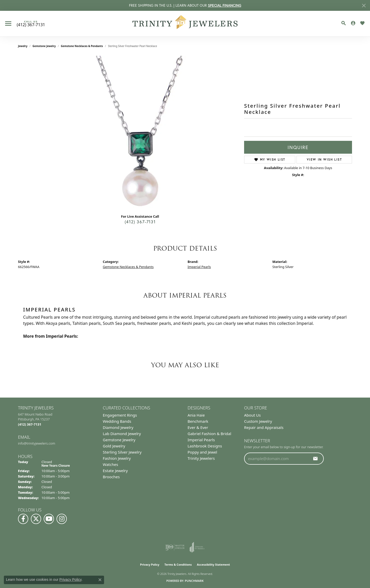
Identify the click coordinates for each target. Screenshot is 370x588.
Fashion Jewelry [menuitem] (117, 458)
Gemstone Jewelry (44, 46)
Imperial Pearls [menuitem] (201, 440)
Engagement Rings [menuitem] (120, 415)
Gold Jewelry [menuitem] (114, 446)
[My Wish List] (362, 23)
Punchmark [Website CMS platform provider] (194, 581)
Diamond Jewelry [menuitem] (118, 427)
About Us (252, 415)
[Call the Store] (30, 424)
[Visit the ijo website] (175, 547)
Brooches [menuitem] (111, 477)
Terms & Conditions (178, 564)
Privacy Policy (150, 564)
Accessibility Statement (213, 564)
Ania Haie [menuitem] (196, 415)
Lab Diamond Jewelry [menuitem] (122, 434)
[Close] (364, 6)
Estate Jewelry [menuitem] (115, 471)
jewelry (23, 46)
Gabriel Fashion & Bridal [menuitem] (209, 434)
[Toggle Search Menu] (344, 23)
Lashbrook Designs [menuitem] (205, 446)
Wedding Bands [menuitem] (117, 421)
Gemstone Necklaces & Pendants (82, 46)
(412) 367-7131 (140, 222)
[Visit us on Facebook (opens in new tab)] (23, 519)
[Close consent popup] (100, 580)
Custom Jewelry (258, 421)
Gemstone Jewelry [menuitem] (119, 440)
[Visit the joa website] (197, 547)
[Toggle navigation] (8, 24)
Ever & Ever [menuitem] (198, 427)
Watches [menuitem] (110, 464)
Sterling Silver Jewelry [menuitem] (122, 452)
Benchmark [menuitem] (198, 421)
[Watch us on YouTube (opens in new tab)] (49, 519)
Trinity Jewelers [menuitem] (201, 458)
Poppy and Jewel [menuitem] (202, 452)
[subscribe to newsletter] (316, 458)
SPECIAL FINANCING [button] (225, 5)
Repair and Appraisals (264, 427)
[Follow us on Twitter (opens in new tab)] (36, 519)
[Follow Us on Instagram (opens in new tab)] (62, 519)
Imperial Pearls (199, 267)
